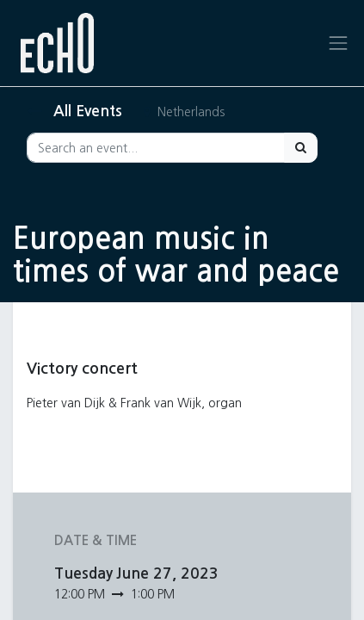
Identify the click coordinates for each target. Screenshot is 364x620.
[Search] (301, 148)
